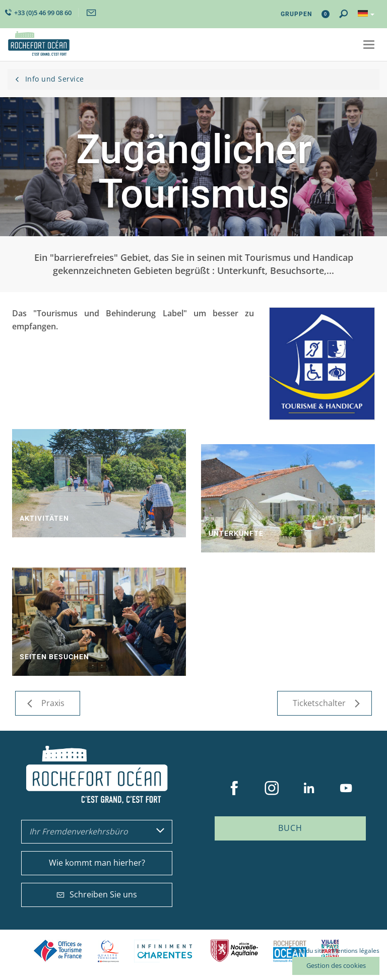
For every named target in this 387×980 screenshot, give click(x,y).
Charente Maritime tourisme (165, 951)
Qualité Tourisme (108, 951)
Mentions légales (356, 951)
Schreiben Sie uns (97, 894)
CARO (290, 951)
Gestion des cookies (336, 965)
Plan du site (308, 951)
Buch (290, 828)
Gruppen (296, 14)
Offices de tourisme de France (58, 951)
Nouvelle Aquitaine (234, 951)
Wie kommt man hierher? (97, 863)
